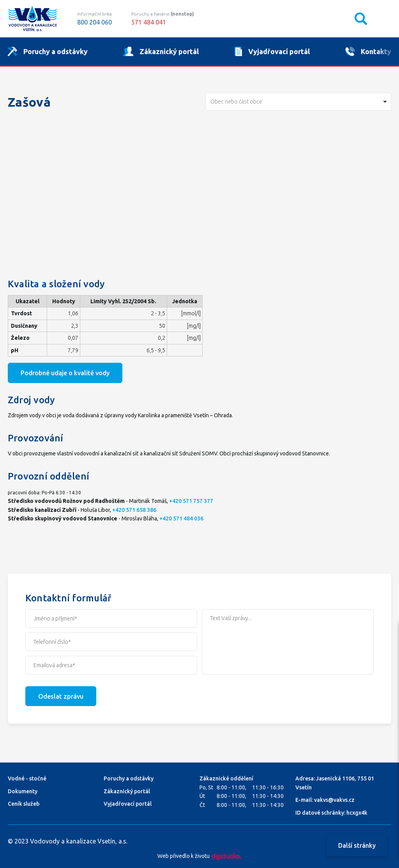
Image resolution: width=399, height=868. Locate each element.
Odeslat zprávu (61, 696)
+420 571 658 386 (134, 510)
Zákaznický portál (127, 791)
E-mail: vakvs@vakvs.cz (325, 800)
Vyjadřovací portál (128, 804)
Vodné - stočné (27, 778)
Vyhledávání (361, 19)
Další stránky (357, 845)
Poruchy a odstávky (129, 778)
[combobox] (298, 102)
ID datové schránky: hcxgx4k (331, 813)
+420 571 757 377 (191, 501)
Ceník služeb (24, 804)
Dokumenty (23, 791)
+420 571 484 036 (181, 518)
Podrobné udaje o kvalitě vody (65, 373)
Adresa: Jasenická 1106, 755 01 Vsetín (335, 783)
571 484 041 (149, 22)
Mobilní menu (385, 19)
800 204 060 (94, 22)
